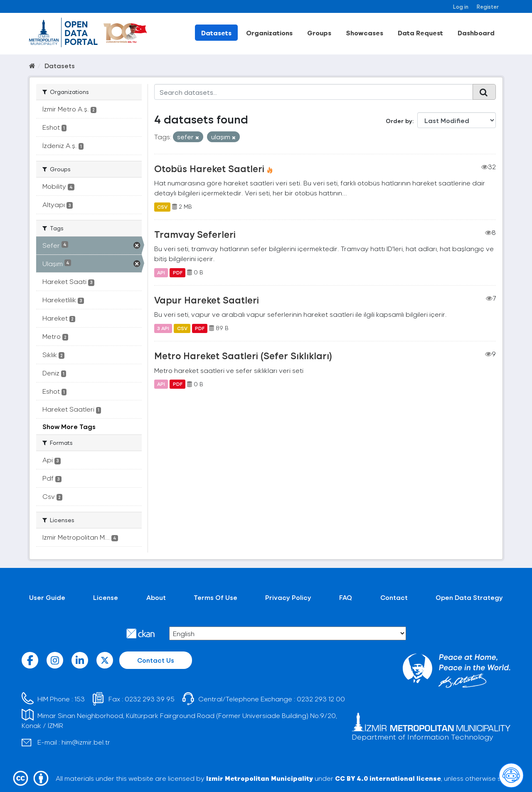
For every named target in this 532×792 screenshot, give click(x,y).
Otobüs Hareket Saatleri (209, 168)
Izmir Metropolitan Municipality (260, 778)
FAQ (346, 597)
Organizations (269, 33)
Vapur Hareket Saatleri (207, 300)
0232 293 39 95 (150, 699)
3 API (163, 328)
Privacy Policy (288, 597)
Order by (399, 121)
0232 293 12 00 (321, 699)
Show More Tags (69, 426)
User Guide (47, 597)
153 (80, 699)
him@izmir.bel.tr (86, 742)
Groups (319, 33)
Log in (461, 6)
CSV (162, 207)
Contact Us (156, 660)
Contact (394, 597)
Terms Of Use (216, 597)
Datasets (216, 33)
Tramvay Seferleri (195, 234)
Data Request (420, 33)
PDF (178, 272)
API (161, 272)
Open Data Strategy (469, 597)
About (156, 597)
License (106, 597)
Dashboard (476, 33)
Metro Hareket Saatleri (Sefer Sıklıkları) (243, 355)
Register (488, 6)
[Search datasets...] (314, 92)
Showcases (365, 33)
